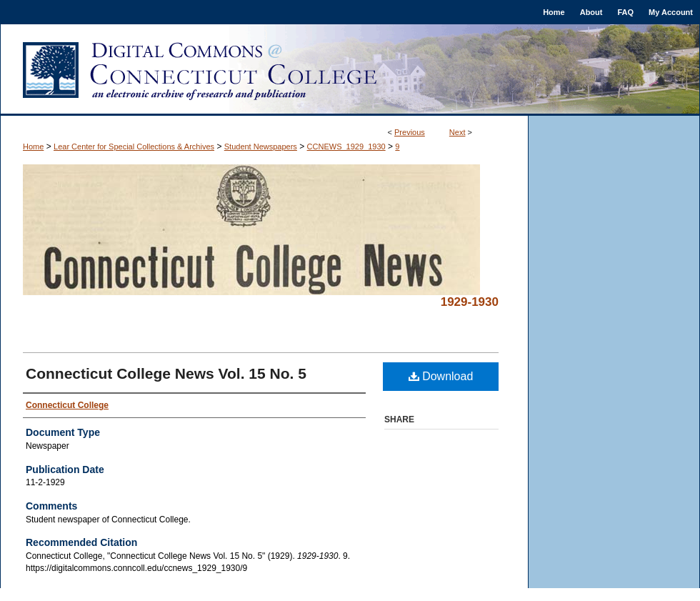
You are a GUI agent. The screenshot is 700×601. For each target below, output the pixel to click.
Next (457, 132)
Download (441, 376)
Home (33, 146)
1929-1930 (470, 302)
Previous (410, 132)
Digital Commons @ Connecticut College (350, 70)
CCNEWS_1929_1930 (346, 146)
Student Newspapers (261, 146)
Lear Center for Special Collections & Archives (134, 146)
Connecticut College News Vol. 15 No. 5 (166, 373)
